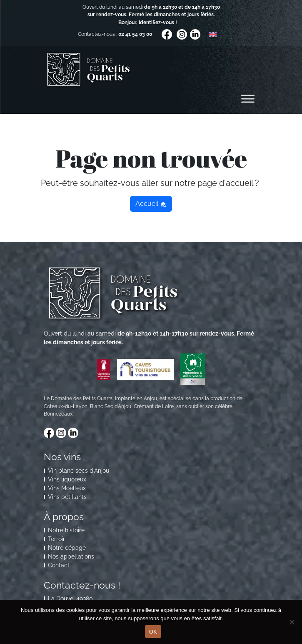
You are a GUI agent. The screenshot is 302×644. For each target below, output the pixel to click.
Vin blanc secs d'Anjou (79, 471)
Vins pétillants (67, 497)
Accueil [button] (151, 204)
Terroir (56, 539)
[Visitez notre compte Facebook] (167, 34)
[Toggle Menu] (248, 99)
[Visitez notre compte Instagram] (182, 34)
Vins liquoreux (67, 479)
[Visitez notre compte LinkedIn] (195, 34)
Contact (59, 565)
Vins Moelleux (67, 488)
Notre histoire (66, 530)
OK (153, 632)
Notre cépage (67, 548)
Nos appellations (71, 556)
